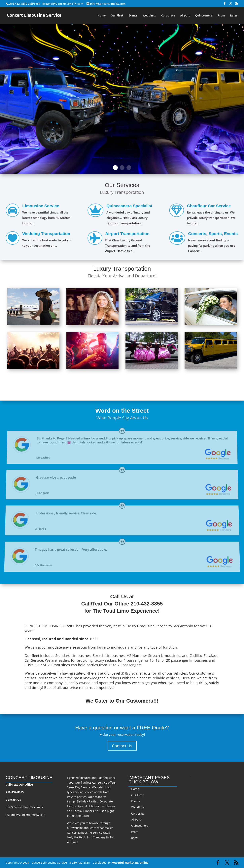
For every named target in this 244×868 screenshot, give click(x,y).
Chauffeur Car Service (209, 207)
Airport (185, 16)
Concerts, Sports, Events (213, 235)
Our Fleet (117, 16)
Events (133, 16)
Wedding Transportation (46, 234)
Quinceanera (204, 16)
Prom (221, 16)
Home (102, 16)
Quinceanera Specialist (129, 207)
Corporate (168, 16)
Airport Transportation (127, 235)
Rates (234, 16)
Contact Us (122, 746)
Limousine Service (41, 207)
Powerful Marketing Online (130, 863)
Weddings (149, 16)
